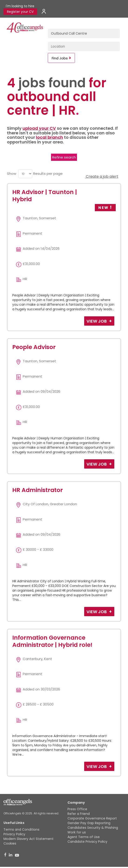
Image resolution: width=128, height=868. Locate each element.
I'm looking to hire (20, 6)
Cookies (10, 843)
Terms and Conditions (21, 829)
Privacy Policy (14, 834)
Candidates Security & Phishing (93, 828)
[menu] (25, 174)
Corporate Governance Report (92, 818)
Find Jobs (60, 58)
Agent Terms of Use (84, 837)
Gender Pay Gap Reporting (89, 823)
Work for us (77, 832)
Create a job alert (102, 177)
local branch (50, 137)
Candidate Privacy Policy (87, 842)
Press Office (77, 809)
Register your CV (20, 12)
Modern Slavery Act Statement (29, 839)
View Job (97, 321)
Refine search (64, 157)
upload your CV (39, 128)
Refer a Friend (79, 814)
